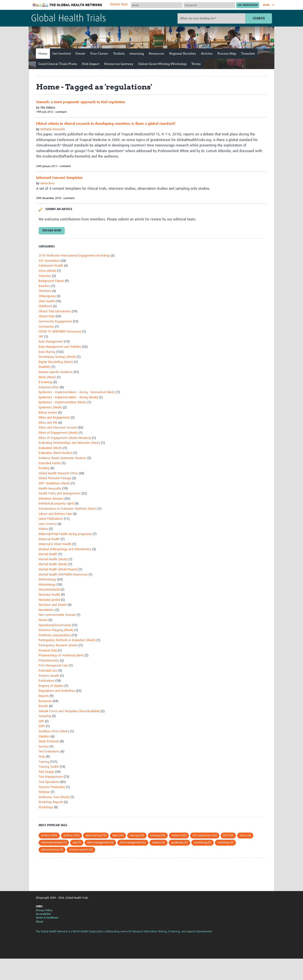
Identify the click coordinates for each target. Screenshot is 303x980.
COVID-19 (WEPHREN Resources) (60, 332)
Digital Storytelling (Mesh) (56, 362)
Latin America (48, 524)
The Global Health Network (68, 5)
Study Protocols (49, 742)
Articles (207, 53)
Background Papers (51, 281)
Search (259, 18)
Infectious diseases (51, 499)
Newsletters (46, 610)
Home (43, 53)
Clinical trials (47, 316)
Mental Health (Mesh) (53, 559)
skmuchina (47, 183)
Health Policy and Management (60, 494)
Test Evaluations (49, 752)
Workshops (46, 807)
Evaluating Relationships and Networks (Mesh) (69, 443)
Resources (157, 53)
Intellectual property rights (56, 504)
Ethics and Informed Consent (58, 428)
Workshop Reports (51, 802)
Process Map (227, 53)
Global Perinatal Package (55, 478)
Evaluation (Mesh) (50, 448)
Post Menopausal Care (53, 666)
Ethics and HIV (48, 423)
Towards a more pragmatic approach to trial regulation (81, 102)
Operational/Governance (55, 625)
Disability (45, 367)
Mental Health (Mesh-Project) (58, 569)
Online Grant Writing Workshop (162, 64)
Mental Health (48, 554)
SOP (41, 721)
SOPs (42, 726)
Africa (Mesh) (47, 271)
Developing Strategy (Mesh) (57, 357)
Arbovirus (45, 276)
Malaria (43, 529)
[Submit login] (248, 5)
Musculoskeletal (49, 590)
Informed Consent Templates (60, 178)
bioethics (45, 286)
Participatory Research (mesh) (58, 645)
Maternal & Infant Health (55, 544)
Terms (196, 64)
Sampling (45, 716)
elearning (137, 53)
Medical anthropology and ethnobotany (65, 549)
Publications (46, 681)
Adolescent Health (51, 266)
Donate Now (119, 4)
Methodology (47, 580)
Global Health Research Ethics (58, 473)
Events (80, 53)
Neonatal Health (49, 595)
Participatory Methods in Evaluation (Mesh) (67, 640)
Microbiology (47, 585)
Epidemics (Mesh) (50, 408)
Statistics (44, 737)
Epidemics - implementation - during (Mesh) (68, 397)
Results (43, 706)
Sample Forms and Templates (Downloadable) (69, 711)
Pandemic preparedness (55, 635)
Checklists (45, 291)
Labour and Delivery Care (55, 514)
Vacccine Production (52, 787)
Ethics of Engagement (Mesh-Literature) (65, 438)
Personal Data (48, 651)
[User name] (157, 5)
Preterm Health (49, 676)
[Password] (209, 5)
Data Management (51, 342)
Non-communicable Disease (57, 615)
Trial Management (51, 777)
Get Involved (61, 53)
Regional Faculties (183, 53)
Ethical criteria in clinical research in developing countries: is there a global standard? (106, 124)
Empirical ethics (49, 387)
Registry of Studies (51, 686)
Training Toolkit (49, 767)
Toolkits (119, 53)
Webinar (44, 792)
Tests (42, 757)
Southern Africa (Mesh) (54, 731)
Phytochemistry (49, 661)
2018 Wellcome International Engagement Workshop (74, 256)
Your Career (99, 53)
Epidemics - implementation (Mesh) (62, 402)
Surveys (44, 747)
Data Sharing (47, 352)
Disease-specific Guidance (56, 372)
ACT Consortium (49, 261)
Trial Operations (49, 782)
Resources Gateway (119, 64)
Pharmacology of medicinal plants (61, 656)
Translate (248, 53)
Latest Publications (51, 519)
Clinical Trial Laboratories (55, 311)
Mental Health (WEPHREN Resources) (63, 575)
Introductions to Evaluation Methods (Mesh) (68, 509)
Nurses (43, 620)
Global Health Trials (68, 19)
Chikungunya (47, 296)
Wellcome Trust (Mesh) (54, 797)
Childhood (45, 306)
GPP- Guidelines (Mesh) (54, 483)
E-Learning (45, 382)
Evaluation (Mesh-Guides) (55, 453)
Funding (44, 468)
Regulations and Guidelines (57, 691)
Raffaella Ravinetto (53, 129)
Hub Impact (91, 64)
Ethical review (48, 413)
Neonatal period (49, 600)
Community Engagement (55, 322)
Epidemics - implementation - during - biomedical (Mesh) (77, 392)
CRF (41, 337)
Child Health (47, 301)
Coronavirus (46, 327)
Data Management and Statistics (60, 347)
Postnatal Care (48, 671)
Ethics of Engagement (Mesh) (58, 433)
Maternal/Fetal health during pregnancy (65, 534)
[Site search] (212, 18)
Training (44, 762)
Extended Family (50, 463)
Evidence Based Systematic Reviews (62, 458)
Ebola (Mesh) (47, 377)
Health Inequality (50, 489)
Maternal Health (49, 539)
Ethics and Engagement (54, 418)
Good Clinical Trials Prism (58, 64)
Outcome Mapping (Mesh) (56, 630)
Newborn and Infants (53, 605)
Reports (44, 696)
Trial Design (46, 772)
